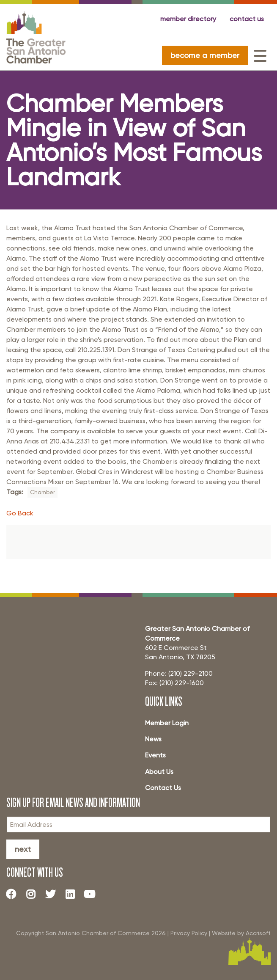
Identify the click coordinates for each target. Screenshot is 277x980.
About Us (159, 772)
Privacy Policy (189, 933)
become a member (205, 55)
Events (155, 755)
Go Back (20, 513)
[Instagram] (34, 894)
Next (23, 849)
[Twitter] (54, 894)
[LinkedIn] (73, 894)
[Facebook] (14, 894)
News (153, 739)
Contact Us (163, 788)
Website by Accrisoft (241, 933)
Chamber (43, 492)
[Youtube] (93, 894)
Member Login (167, 723)
